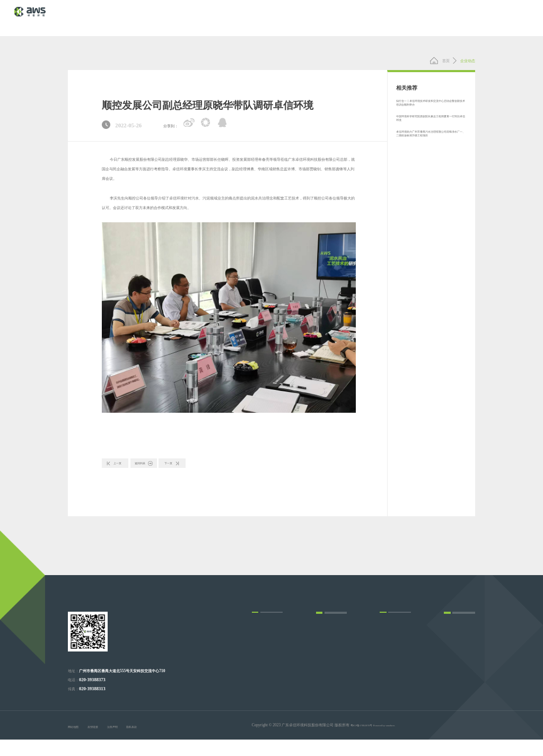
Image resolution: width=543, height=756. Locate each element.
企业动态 (323, 668)
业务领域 (346, 18)
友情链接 (103, 744)
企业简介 (387, 643)
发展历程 (387, 681)
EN (507, 18)
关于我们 (445, 18)
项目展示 (379, 18)
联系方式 (451, 668)
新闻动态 (412, 18)
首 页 (283, 18)
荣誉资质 (387, 669)
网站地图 (75, 744)
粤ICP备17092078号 (367, 742)
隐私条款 (159, 744)
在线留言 (451, 694)
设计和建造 (261, 643)
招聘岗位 (451, 681)
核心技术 (312, 18)
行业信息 (323, 681)
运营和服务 (261, 656)
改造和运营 (261, 669)
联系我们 (478, 18)
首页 (440, 61)
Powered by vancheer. (402, 742)
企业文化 (387, 656)
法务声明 (131, 744)
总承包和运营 (263, 681)
